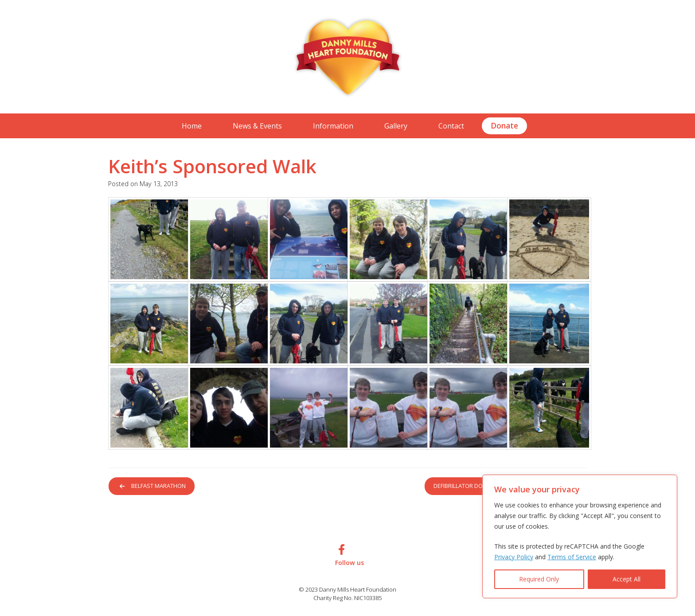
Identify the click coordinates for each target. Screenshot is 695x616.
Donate (504, 125)
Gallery (396, 126)
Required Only (539, 579)
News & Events (257, 126)
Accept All (627, 579)
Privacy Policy (514, 557)
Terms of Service (572, 557)
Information (333, 126)
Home (192, 126)
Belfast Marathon (154, 486)
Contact (451, 126)
